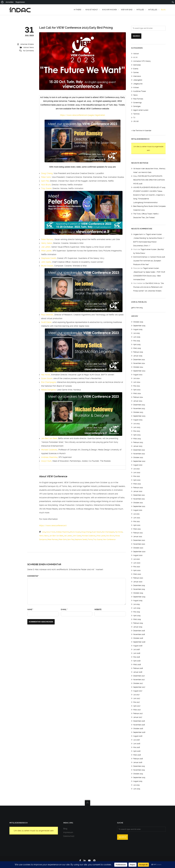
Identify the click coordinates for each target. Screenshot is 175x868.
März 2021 (137, 529)
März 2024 (137, 393)
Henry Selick (47, 243)
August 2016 (138, 736)
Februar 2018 (138, 668)
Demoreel (137, 65)
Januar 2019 (138, 627)
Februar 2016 (138, 759)
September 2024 (139, 371)
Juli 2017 (136, 695)
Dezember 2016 (139, 721)
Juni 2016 (137, 744)
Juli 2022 (136, 469)
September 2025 (139, 326)
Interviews (137, 76)
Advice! (26, 47)
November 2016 (139, 725)
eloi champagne (108, 532)
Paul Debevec (47, 315)
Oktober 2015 (138, 774)
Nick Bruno (46, 185)
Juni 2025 (137, 337)
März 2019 (137, 619)
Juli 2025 (136, 333)
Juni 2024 (137, 382)
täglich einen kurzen (141, 110)
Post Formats (138, 99)
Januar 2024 (138, 401)
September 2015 (139, 778)
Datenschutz (69, 836)
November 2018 (139, 634)
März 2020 (137, 574)
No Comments (28, 51)
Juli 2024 (136, 378)
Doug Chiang (47, 173)
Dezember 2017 (139, 676)
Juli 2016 (136, 740)
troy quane (98, 539)
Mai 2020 (137, 567)
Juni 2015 (137, 789)
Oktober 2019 (138, 593)
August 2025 (138, 329)
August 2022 (138, 465)
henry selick (44, 536)
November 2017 (139, 680)
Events (136, 69)
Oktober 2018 (138, 638)
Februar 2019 (138, 623)
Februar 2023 (138, 442)
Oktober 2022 (138, 457)
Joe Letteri (46, 247)
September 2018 (139, 642)
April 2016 (137, 751)
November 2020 (139, 544)
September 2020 (139, 552)
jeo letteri (68, 536)
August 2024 (138, 375)
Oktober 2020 (138, 548)
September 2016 (139, 732)
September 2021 (139, 506)
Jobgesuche (138, 84)
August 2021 (138, 510)
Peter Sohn (46, 177)
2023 (44, 532)
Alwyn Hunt (46, 461)
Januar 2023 (138, 446)
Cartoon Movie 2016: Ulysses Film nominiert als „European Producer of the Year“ (149, 261)
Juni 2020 (137, 563)
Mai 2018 (137, 657)
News (32, 47)
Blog (65, 829)
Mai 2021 (136, 521)
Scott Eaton (46, 322)
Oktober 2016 (138, 729)
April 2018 (137, 661)
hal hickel (119, 532)
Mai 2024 (137, 386)
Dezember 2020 (139, 540)
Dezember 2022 (139, 450)
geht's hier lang (137, 308)
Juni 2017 (137, 698)
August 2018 (138, 646)
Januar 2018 (138, 672)
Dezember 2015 (139, 766)
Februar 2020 (138, 578)
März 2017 (137, 710)
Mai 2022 (137, 476)
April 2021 (137, 525)
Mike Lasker (46, 251)
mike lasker (101, 536)
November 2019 (139, 589)
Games (136, 72)
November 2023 (139, 409)
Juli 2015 (136, 785)
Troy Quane (46, 188)
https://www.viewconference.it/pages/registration (83, 115)
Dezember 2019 (139, 585)
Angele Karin (138, 234)
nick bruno (110, 536)
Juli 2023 (136, 424)
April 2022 (137, 480)
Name (30, 610)
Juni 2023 (137, 427)
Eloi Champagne (49, 382)
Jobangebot (138, 80)
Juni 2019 (137, 608)
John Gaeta (46, 262)
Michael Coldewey (49, 450)
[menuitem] (2, 2)
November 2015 (139, 770)
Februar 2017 (138, 713)
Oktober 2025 (138, 322)
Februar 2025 (138, 352)
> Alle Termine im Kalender (141, 131)
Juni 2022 (137, 473)
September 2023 (139, 416)
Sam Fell (45, 181)
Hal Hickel (46, 375)
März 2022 (137, 484)
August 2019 (138, 601)
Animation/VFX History (142, 61)
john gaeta (77, 536)
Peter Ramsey (47, 239)
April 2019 (137, 616)
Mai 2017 (137, 702)
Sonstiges (137, 106)
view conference (109, 539)
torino (90, 539)
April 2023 (137, 435)
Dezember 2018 (139, 631)
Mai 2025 (137, 341)
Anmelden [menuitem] (10, 2)
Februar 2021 (138, 533)
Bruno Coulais (47, 266)
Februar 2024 (138, 397)
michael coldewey (89, 536)
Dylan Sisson (47, 378)
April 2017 (137, 706)
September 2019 (139, 597)
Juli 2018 (136, 649)
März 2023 (137, 439)
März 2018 (137, 665)
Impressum (68, 832)
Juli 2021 (136, 514)
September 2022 (139, 461)
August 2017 (138, 691)
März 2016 (137, 755)
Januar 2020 (138, 582)
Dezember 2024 (139, 360)
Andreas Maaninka (49, 457)
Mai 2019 (137, 612)
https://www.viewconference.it (53, 526)
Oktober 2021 (138, 503)
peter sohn (63, 539)
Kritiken (136, 88)
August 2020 (138, 555)
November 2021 (139, 499)
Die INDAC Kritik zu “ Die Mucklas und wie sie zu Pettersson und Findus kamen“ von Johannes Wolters (148, 287)
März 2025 (137, 348)
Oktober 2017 (138, 683)
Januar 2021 (138, 537)
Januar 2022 (138, 491)
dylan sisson (97, 532)
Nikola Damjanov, (49, 390)
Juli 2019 (136, 604)
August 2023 (138, 420)
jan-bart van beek (56, 536)
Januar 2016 (138, 762)
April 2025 (137, 345)
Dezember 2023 (139, 405)
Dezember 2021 (139, 495)
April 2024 (137, 390)
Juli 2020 (136, 559)
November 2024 (139, 363)
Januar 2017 (138, 717)
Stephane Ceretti (49, 258)
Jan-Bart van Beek (49, 438)
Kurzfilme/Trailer (140, 91)
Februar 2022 (138, 488)
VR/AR (136, 121)
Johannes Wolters (27, 44)
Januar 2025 (138, 356)
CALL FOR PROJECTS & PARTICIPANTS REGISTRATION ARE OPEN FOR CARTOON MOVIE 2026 (149, 180)
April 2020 (137, 570)
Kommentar (33, 576)
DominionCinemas (140, 257)
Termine (136, 114)
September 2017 (139, 687)
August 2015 (138, 781)
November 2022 (139, 454)
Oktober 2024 (138, 367)
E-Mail (64, 610)
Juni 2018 (137, 653)
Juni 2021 (137, 518)
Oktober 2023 (138, 412)
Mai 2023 (137, 431)
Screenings (137, 103)
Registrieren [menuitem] (20, 2)
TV (134, 118)
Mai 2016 (137, 747)
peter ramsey (53, 539)
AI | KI (135, 57)
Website (98, 610)
